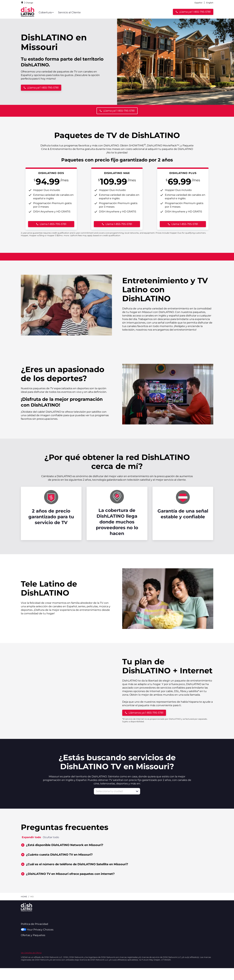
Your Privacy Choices (37, 930)
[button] (137, 791)
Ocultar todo (51, 837)
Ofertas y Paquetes (33, 935)
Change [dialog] (29, 3)
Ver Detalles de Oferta (31, 953)
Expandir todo (31, 837)
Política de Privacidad (34, 924)
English (210, 3)
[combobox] (113, 791)
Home (24, 897)
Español (198, 3)
